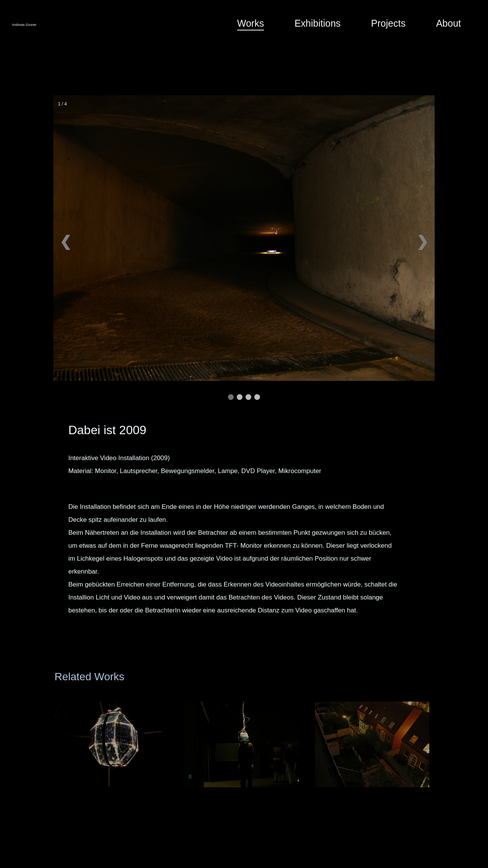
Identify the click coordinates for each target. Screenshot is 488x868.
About (449, 23)
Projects (388, 23)
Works (250, 23)
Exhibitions (317, 23)
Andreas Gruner (52, 23)
